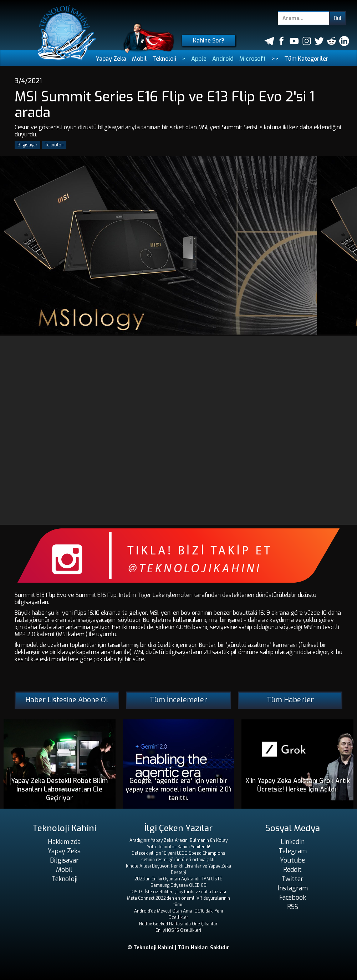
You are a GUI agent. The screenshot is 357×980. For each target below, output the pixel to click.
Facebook (293, 898)
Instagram (293, 888)
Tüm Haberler (290, 700)
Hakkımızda (64, 842)
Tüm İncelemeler (178, 700)
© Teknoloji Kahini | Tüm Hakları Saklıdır (178, 948)
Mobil (139, 59)
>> (275, 59)
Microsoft (253, 59)
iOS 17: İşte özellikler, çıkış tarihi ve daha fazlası (178, 892)
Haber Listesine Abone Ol (67, 700)
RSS (293, 907)
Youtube (292, 860)
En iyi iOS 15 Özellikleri (178, 930)
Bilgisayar (27, 145)
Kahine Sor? (209, 41)
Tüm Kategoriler (306, 59)
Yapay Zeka (111, 59)
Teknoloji (164, 59)
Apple (199, 59)
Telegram (293, 851)
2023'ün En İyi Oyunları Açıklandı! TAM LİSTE (178, 879)
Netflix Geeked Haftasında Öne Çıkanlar (178, 924)
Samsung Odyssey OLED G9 (178, 885)
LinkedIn (293, 842)
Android (223, 59)
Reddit (292, 870)
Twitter (292, 879)
